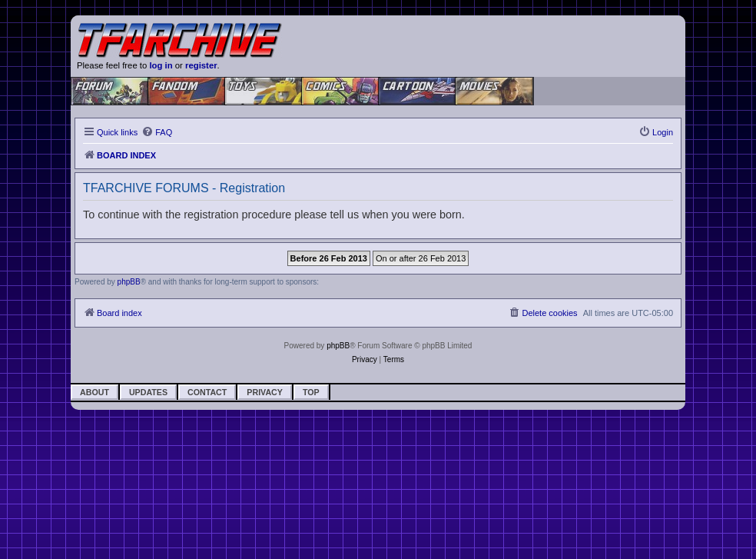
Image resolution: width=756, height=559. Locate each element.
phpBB (129, 282)
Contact (207, 392)
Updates (148, 392)
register (201, 65)
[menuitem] (157, 132)
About (94, 392)
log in (161, 65)
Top (311, 392)
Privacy (265, 392)
